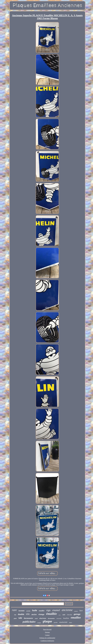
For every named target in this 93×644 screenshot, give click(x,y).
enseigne (39, 623)
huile (35, 610)
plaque (47, 621)
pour (15, 618)
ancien (34, 614)
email (36, 618)
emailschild (63, 622)
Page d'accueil (47, 629)
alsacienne (43, 618)
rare (14, 610)
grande (56, 622)
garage (77, 614)
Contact (47, 635)
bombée (21, 611)
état (15, 615)
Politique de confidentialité (47, 638)
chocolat (69, 615)
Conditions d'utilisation (47, 641)
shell (64, 615)
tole (20, 618)
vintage (41, 614)
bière (60, 615)
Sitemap (47, 632)
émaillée (52, 614)
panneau (76, 611)
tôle (28, 614)
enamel (56, 610)
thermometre (28, 618)
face (81, 611)
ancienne (67, 610)
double (21, 614)
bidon (71, 623)
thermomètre (51, 618)
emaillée (42, 611)
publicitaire (29, 622)
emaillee (76, 618)
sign (48, 610)
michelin (28, 611)
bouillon (66, 618)
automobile (59, 619)
